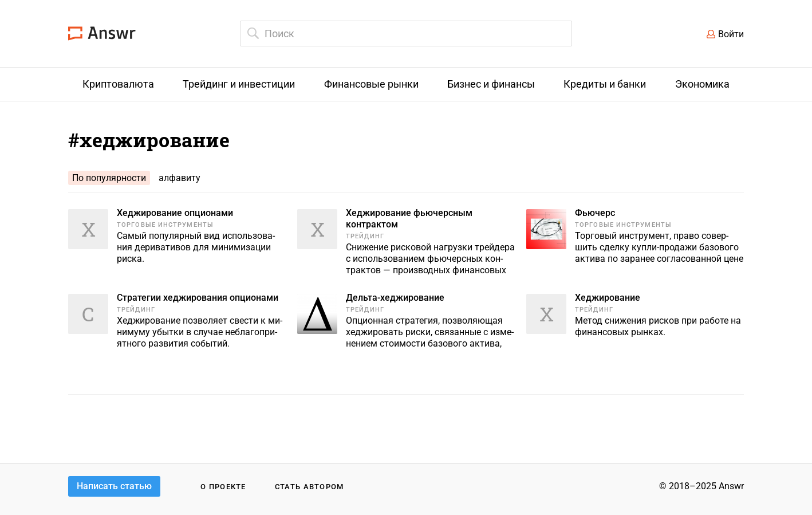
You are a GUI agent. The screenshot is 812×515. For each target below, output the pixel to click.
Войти (731, 34)
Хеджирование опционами (175, 213)
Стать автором (310, 487)
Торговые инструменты (165, 225)
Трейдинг (365, 236)
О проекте (223, 487)
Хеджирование (608, 298)
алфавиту (180, 178)
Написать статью (114, 486)
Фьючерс (595, 213)
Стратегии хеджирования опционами (198, 298)
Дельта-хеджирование (395, 298)
